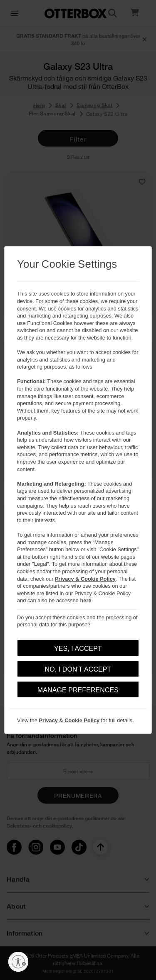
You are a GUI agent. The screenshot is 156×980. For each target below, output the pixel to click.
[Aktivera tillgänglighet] (18, 962)
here (86, 600)
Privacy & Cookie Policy (85, 579)
